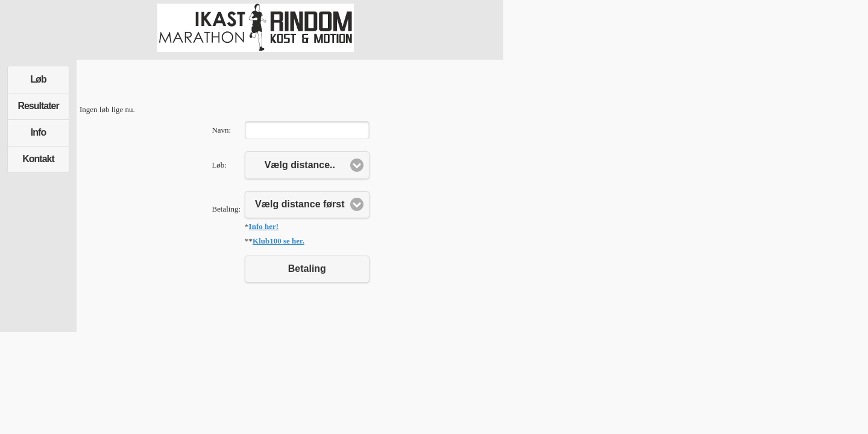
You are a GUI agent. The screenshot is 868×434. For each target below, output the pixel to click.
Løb (38, 79)
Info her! (264, 226)
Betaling (307, 269)
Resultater (38, 106)
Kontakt (38, 159)
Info (38, 132)
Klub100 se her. (278, 241)
